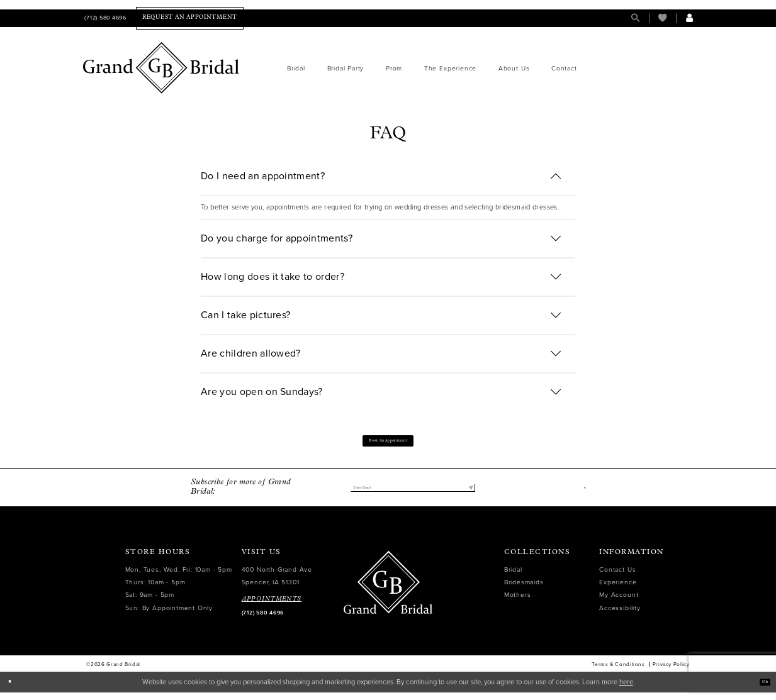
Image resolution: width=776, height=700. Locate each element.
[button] (689, 18)
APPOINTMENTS (272, 607)
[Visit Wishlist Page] (662, 18)
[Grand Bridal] (162, 68)
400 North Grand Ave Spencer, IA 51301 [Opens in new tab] (277, 583)
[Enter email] (413, 495)
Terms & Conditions (618, 672)
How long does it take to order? (273, 277)
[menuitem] (105, 18)
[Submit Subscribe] (468, 495)
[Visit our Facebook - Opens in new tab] (582, 495)
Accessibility (620, 615)
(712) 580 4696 (263, 620)
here (626, 690)
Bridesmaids (524, 590)
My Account (619, 603)
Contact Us (617, 577)
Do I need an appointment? (263, 176)
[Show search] (635, 18)
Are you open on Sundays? (262, 392)
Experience (618, 590)
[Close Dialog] (14, 690)
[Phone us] (105, 18)
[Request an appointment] (190, 18)
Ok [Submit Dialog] (761, 690)
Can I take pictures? (245, 315)
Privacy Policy (671, 672)
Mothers (518, 603)
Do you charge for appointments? (277, 238)
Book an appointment (388, 444)
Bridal (513, 577)
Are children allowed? (251, 353)
